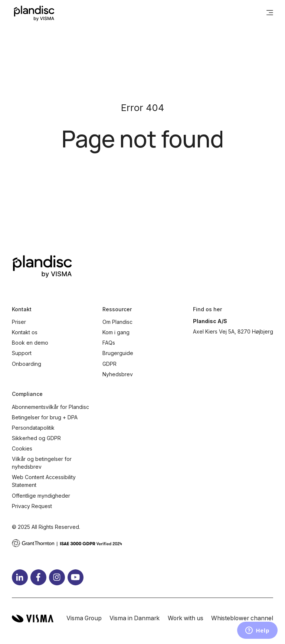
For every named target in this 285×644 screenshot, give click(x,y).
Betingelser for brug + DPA (45, 417)
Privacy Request (32, 506)
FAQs (109, 343)
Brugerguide (118, 353)
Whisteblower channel (242, 618)
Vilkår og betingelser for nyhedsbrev (42, 463)
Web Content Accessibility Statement (44, 481)
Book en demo (30, 343)
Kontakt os (25, 332)
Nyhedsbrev (118, 374)
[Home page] (34, 13)
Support (22, 353)
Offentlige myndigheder (41, 496)
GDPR (109, 364)
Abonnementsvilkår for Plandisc (50, 407)
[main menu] (270, 13)
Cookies (22, 448)
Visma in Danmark (135, 618)
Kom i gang (116, 332)
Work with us (186, 618)
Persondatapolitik (33, 428)
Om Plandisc (117, 322)
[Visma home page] (33, 619)
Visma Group (84, 618)
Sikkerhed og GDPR (36, 438)
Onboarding (27, 364)
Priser (19, 322)
